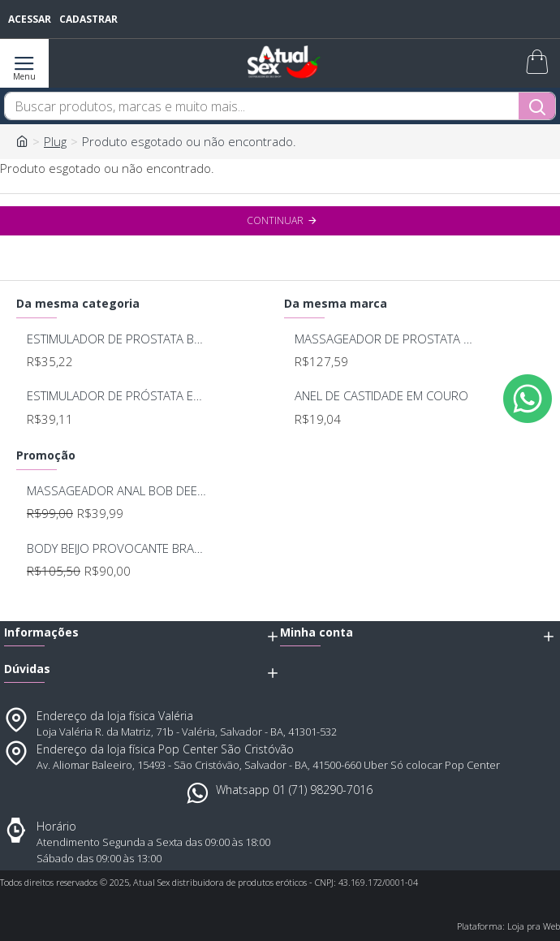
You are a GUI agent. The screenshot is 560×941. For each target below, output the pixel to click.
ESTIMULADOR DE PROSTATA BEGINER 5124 (117, 339)
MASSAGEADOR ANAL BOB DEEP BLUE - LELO (117, 491)
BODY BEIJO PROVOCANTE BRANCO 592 (117, 548)
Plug (55, 141)
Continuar (275, 220)
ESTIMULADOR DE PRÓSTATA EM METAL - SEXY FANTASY (117, 396)
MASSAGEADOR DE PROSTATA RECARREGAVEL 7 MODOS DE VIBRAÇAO (385, 339)
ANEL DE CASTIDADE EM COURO (381, 396)
